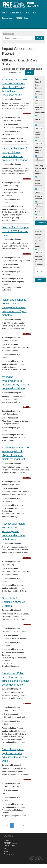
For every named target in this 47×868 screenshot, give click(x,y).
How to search (16, 13)
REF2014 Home (22, 18)
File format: (38, 245)
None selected (40, 271)
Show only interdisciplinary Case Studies (39, 170)
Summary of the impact (13, 73)
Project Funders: (39, 210)
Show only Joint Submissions (39, 110)
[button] (36, 97)
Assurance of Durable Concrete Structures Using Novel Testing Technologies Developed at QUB (14, 87)
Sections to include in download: (39, 260)
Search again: (9, 34)
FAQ (5, 849)
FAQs (27, 13)
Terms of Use (7, 18)
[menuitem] (4, 13)
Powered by (36, 856)
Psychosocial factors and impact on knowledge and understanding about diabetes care (14, 531)
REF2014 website (11, 843)
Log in (43, 25)
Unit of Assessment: (39, 121)
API (34, 13)
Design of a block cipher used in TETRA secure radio (16, 231)
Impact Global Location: (39, 183)
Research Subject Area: (39, 150)
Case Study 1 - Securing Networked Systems (13, 602)
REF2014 (20, 5)
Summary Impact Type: (39, 135)
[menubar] (23, 15)
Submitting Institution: (39, 93)
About (4, 13)
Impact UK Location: (39, 197)
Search (6, 840)
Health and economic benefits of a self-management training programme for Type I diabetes (14, 307)
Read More (27, 114)
